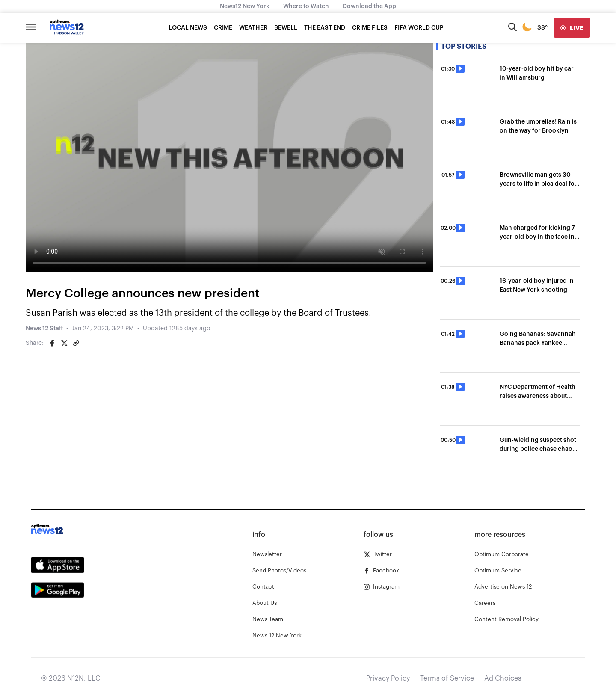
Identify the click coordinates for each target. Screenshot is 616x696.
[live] (572, 28)
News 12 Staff (44, 329)
